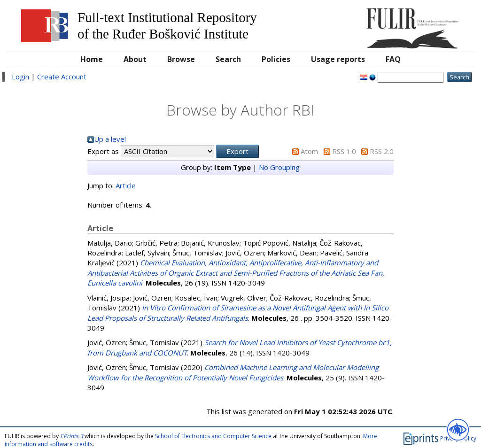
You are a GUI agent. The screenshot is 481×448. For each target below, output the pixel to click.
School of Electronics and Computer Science (213, 436)
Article (126, 185)
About (135, 59)
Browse (181, 59)
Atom (309, 151)
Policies (276, 59)
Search (228, 59)
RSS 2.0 (382, 151)
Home (92, 59)
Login (20, 77)
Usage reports (338, 59)
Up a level (110, 139)
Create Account (62, 77)
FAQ (393, 59)
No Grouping (279, 167)
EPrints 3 (72, 436)
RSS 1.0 (344, 151)
